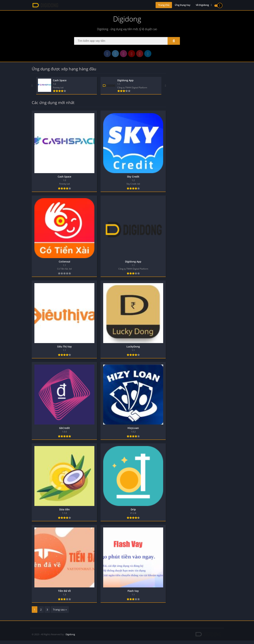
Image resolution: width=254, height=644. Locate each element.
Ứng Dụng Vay (183, 5)
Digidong (70, 638)
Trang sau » (60, 613)
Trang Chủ (164, 5)
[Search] (127, 42)
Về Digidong (202, 5)
